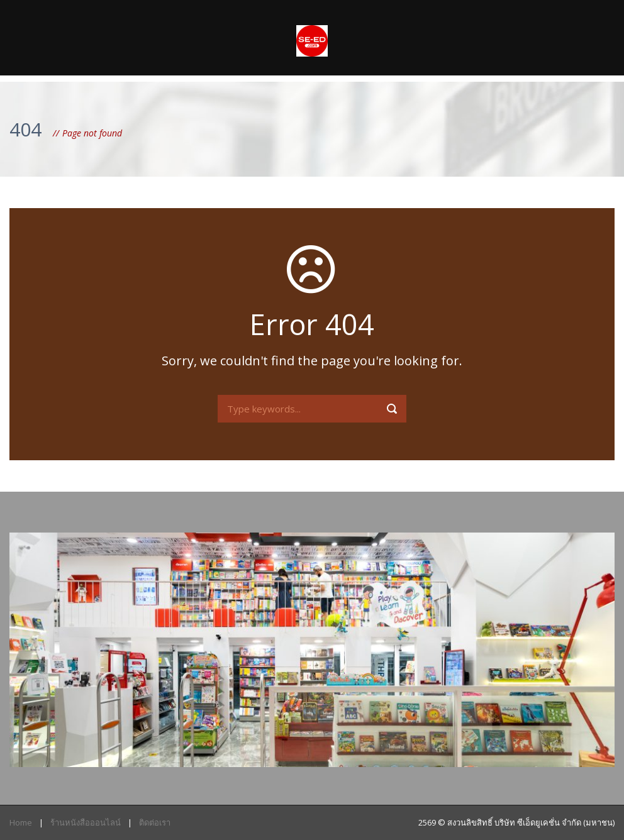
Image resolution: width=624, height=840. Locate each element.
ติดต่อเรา (155, 822)
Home (21, 822)
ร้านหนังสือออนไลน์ (86, 822)
